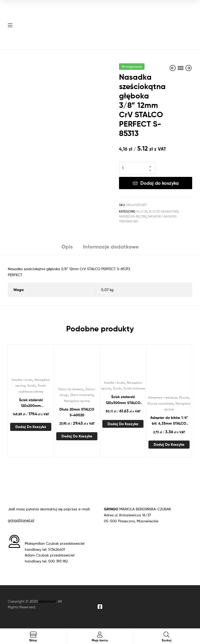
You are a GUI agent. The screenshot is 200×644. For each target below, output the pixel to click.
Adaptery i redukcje (163, 397)
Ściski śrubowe (134, 388)
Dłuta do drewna (71, 389)
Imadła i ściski (22, 380)
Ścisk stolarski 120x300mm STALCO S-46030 (123, 400)
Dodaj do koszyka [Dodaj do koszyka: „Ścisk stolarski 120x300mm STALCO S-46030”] (123, 424)
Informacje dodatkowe (111, 247)
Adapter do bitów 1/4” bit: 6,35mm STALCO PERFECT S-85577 (169, 421)
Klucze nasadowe (164, 211)
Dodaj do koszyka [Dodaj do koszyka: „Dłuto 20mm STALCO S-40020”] (77, 436)
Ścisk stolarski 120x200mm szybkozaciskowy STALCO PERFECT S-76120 (31, 403)
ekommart (47, 601)
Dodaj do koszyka (160, 183)
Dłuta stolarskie (82, 395)
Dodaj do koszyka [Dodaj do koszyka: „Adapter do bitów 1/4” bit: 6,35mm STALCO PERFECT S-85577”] (169, 444)
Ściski (32, 385)
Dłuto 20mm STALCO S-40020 (77, 412)
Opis (67, 247)
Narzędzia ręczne (133, 216)
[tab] (67, 249)
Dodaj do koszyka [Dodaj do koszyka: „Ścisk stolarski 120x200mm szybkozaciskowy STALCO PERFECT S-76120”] (31, 427)
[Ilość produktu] (137, 168)
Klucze (142, 211)
